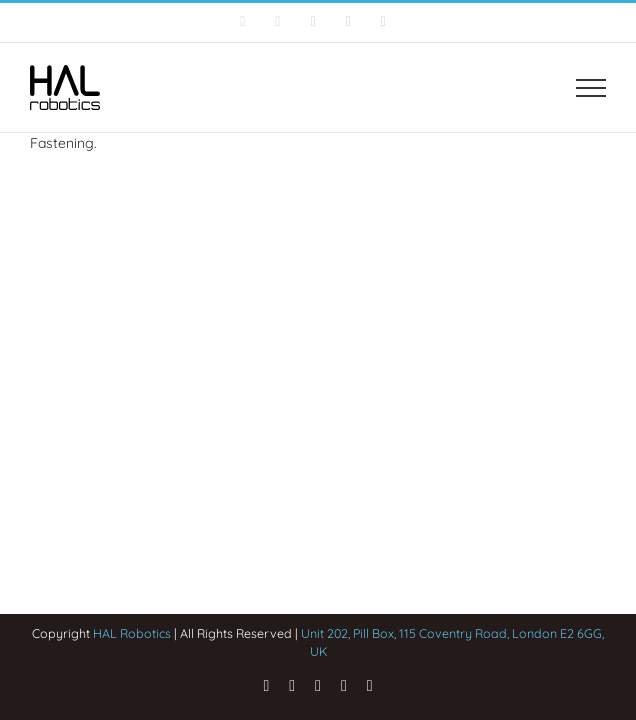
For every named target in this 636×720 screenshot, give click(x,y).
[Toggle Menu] (591, 88)
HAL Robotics (132, 633)
